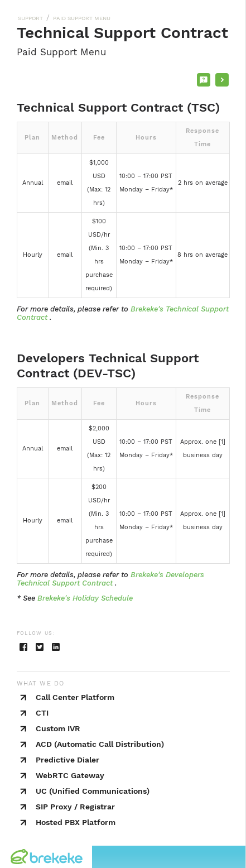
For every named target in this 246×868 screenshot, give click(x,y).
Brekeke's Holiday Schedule (85, 598)
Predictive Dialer (67, 760)
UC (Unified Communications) (93, 791)
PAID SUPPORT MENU (82, 18)
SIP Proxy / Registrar (75, 807)
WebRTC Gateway (70, 775)
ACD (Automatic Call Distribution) (100, 744)
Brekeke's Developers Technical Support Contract (110, 579)
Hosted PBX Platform (76, 822)
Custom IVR (58, 728)
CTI (42, 713)
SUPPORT (30, 18)
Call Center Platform (75, 697)
